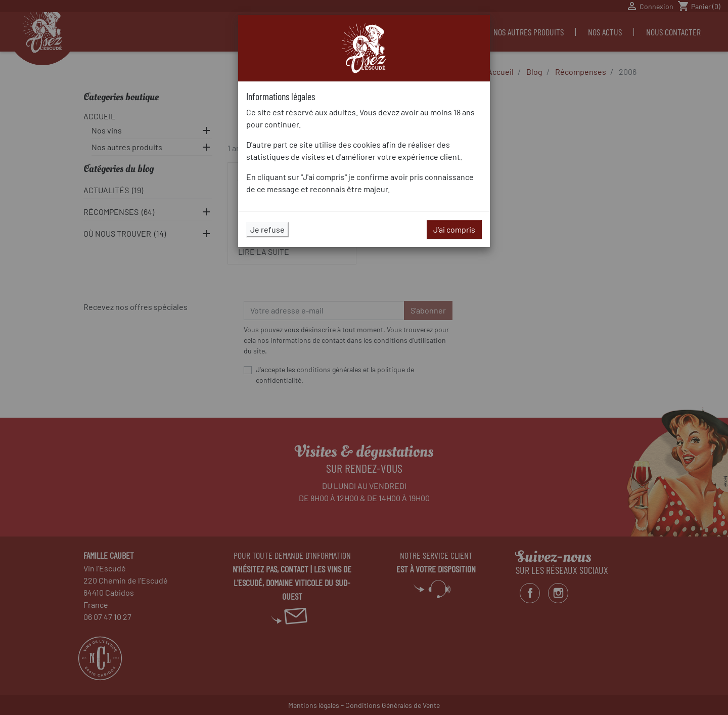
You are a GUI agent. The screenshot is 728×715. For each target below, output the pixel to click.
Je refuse (267, 229)
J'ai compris (454, 229)
